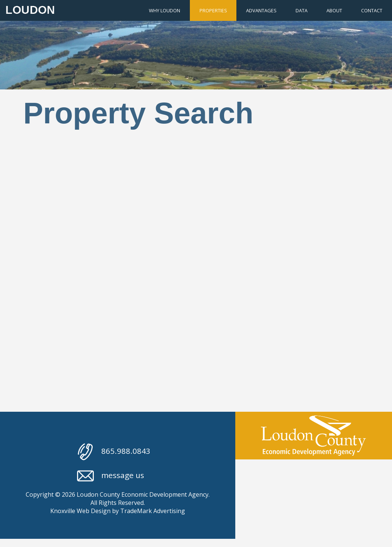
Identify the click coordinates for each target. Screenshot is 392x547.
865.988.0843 (114, 452)
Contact (372, 10)
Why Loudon (165, 10)
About (334, 10)
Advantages (261, 10)
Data (302, 10)
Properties (213, 10)
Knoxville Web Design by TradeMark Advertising (118, 511)
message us (111, 476)
